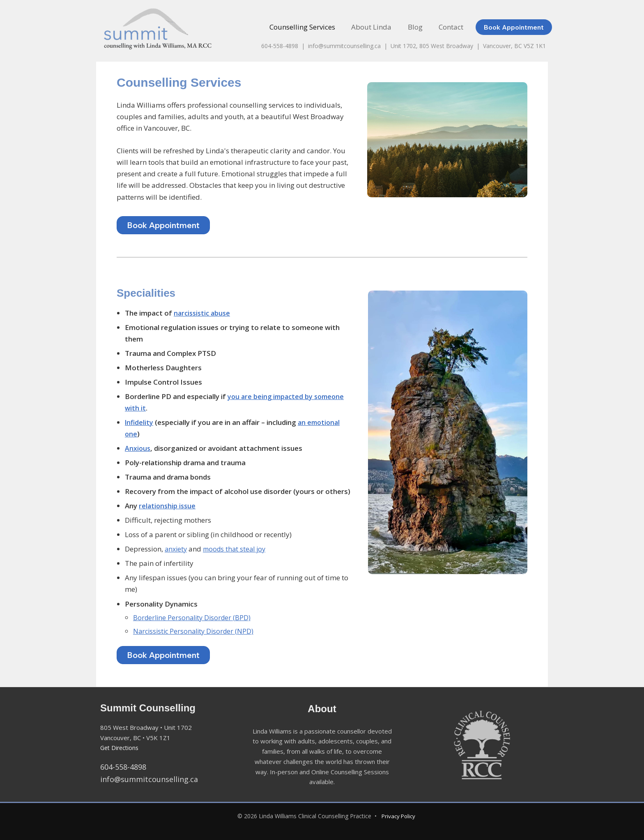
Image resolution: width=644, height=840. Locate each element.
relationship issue (168, 506)
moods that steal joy (238, 549)
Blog (419, 27)
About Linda (377, 27)
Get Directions (121, 748)
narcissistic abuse (204, 313)
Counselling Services (310, 27)
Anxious (138, 448)
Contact (452, 27)
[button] (516, 27)
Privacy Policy (398, 816)
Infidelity (140, 422)
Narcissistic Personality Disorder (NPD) (196, 631)
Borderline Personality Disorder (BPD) (194, 617)
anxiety (177, 549)
